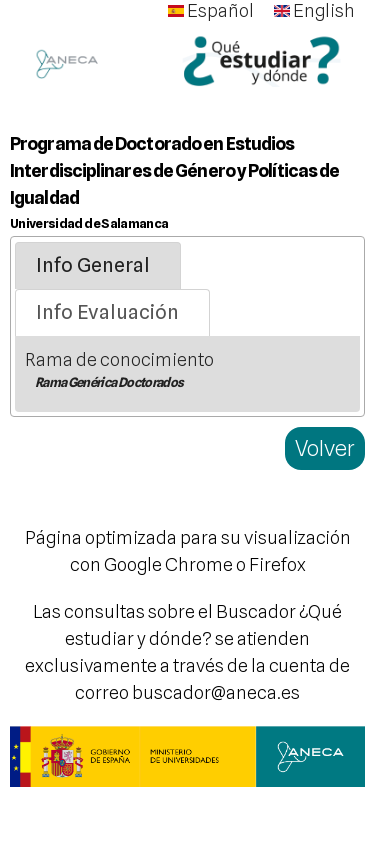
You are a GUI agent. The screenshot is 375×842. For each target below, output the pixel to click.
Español (211, 10)
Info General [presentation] (93, 265)
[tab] (98, 266)
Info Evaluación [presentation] (107, 312)
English (314, 10)
